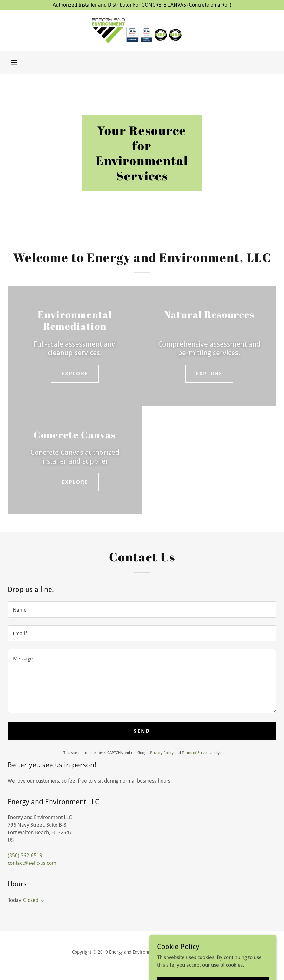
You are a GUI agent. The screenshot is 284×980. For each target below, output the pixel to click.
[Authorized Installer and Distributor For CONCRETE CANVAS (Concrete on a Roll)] (142, 5)
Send (142, 731)
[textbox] (142, 609)
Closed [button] (31, 900)
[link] (142, 30)
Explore (75, 374)
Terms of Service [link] (196, 753)
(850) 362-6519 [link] (25, 855)
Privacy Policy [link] (162, 753)
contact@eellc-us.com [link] (32, 863)
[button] (14, 62)
